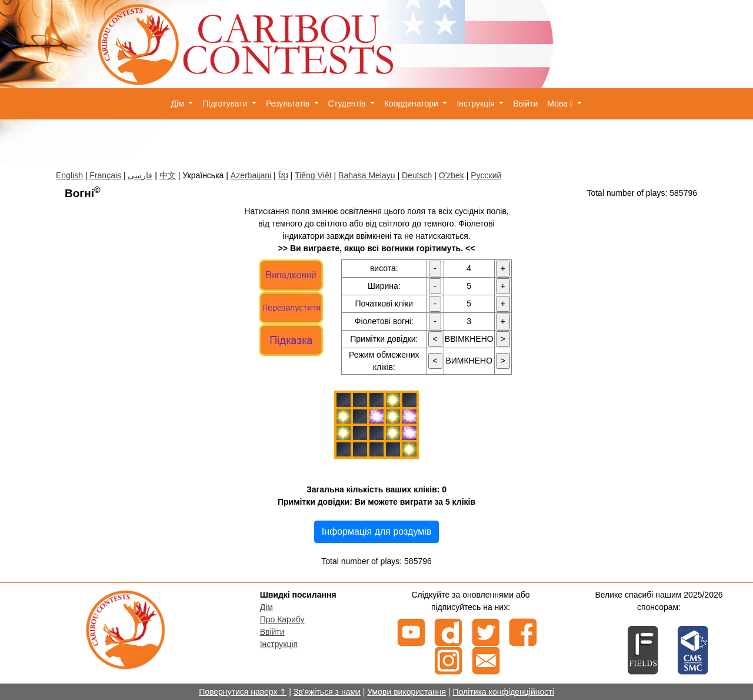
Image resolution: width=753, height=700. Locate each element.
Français (105, 175)
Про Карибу (282, 619)
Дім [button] (179, 104)
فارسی (140, 175)
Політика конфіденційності (504, 692)
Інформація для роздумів (377, 531)
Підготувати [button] (226, 104)
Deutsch (417, 175)
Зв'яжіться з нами (327, 692)
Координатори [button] (412, 104)
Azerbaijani (251, 175)
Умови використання (407, 692)
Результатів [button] (289, 104)
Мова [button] (561, 104)
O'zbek (452, 175)
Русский (486, 175)
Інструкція (279, 644)
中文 (168, 175)
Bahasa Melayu (367, 175)
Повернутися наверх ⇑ (243, 692)
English (69, 175)
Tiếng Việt (313, 175)
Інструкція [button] (477, 104)
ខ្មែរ (283, 175)
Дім (266, 607)
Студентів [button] (348, 104)
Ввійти (525, 104)
